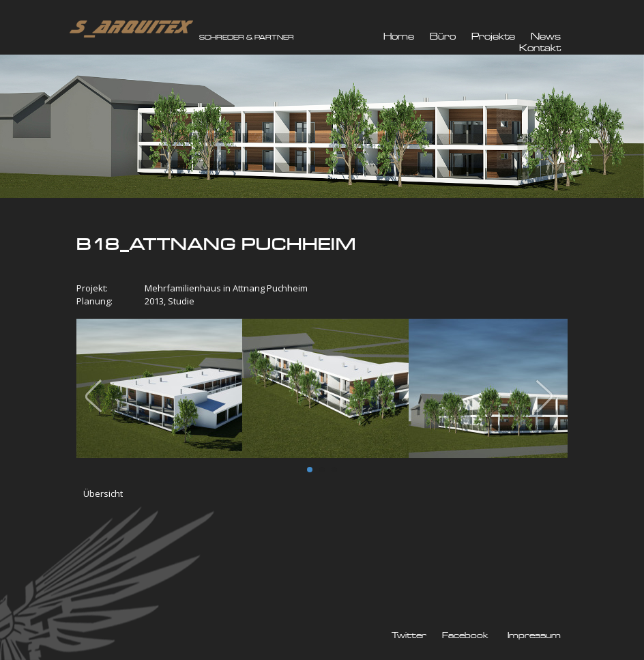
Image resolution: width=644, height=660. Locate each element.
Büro (443, 37)
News (546, 37)
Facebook (465, 636)
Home (399, 37)
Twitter (409, 636)
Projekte (493, 37)
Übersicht (103, 493)
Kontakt (540, 48)
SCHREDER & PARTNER (247, 38)
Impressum (534, 636)
